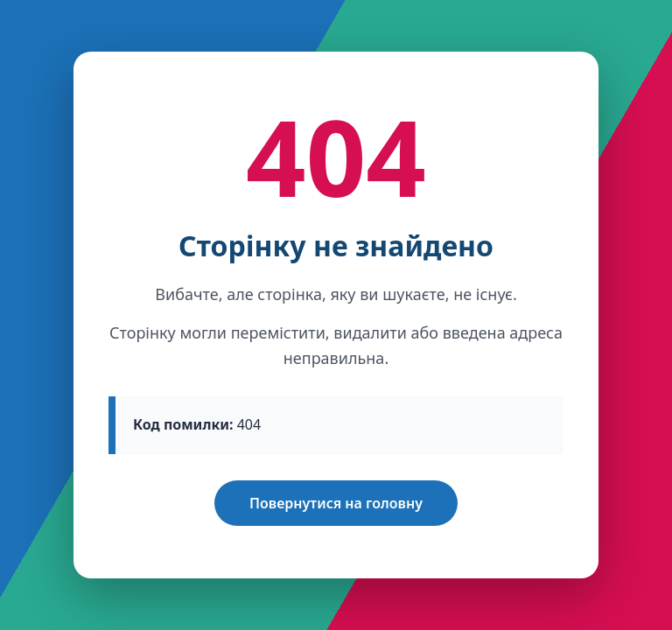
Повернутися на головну (336, 503)
